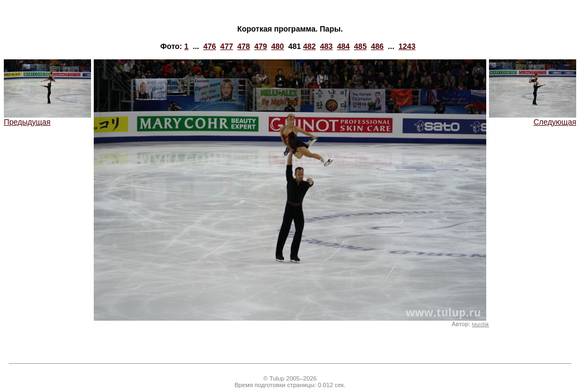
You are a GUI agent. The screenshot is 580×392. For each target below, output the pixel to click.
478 (243, 46)
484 (343, 46)
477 (226, 46)
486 (377, 46)
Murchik (481, 324)
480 (278, 46)
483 (326, 46)
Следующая (533, 118)
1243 (407, 46)
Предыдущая (47, 118)
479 (260, 46)
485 (360, 46)
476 (210, 46)
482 (309, 46)
